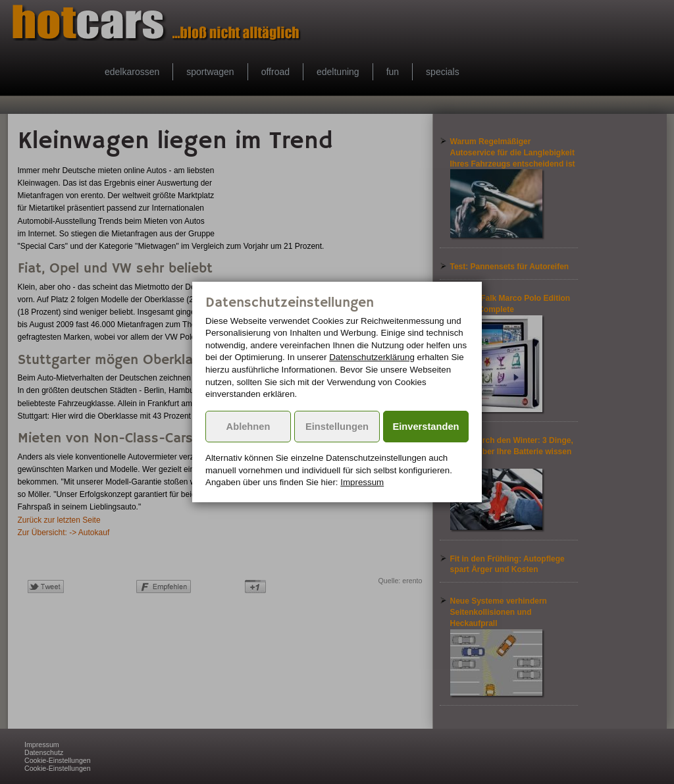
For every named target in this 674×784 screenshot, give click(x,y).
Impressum (362, 482)
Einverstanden (426, 427)
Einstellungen (337, 427)
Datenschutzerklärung (372, 357)
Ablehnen (248, 427)
